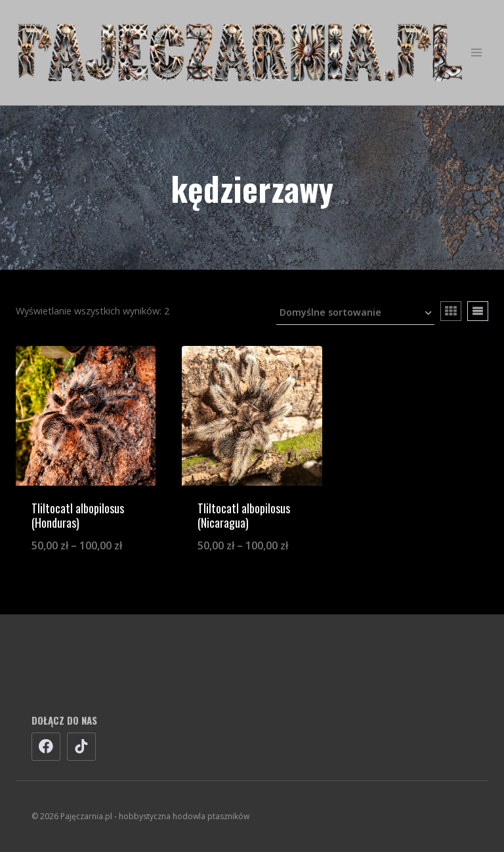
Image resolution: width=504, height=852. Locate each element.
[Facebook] (46, 747)
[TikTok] (81, 747)
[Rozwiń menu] (476, 52)
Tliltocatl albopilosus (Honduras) (78, 515)
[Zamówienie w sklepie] (355, 313)
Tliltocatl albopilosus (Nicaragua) (244, 515)
